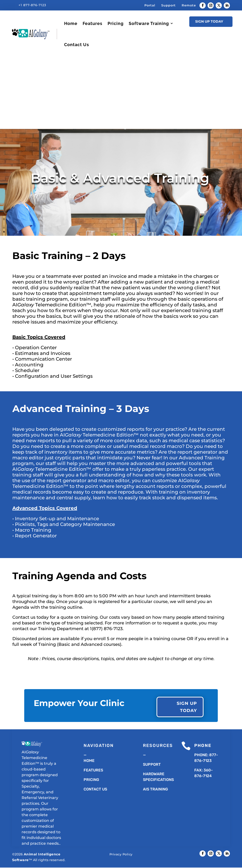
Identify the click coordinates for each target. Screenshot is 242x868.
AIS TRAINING (155, 790)
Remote (189, 5)
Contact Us (77, 45)
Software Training (149, 23)
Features (93, 23)
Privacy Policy (121, 854)
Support (168, 5)
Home (71, 23)
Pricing (116, 23)
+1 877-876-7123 (32, 5)
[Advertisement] (121, 91)
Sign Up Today (209, 21)
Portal (150, 5)
